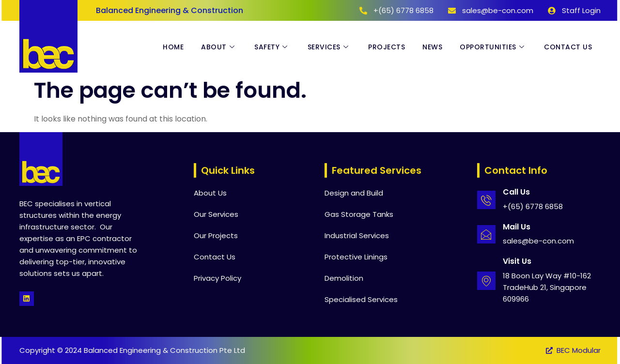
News (432, 47)
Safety (272, 47)
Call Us (516, 192)
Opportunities (493, 47)
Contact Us (568, 47)
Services (329, 47)
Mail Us (517, 227)
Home (173, 47)
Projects (387, 47)
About (219, 47)
